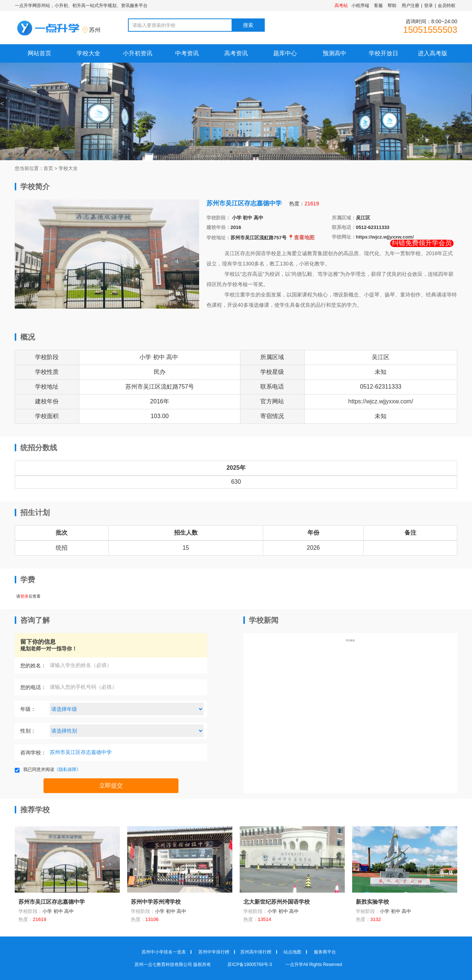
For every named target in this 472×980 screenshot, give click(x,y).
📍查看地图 (301, 237)
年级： (28, 709)
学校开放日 (383, 53)
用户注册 (410, 6)
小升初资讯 (138, 53)
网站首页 (39, 53)
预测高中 (334, 53)
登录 (428, 6)
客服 (378, 6)
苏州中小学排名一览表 (164, 952)
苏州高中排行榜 (256, 952)
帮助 (392, 6)
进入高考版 (433, 53)
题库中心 (285, 53)
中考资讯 (187, 53)
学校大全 (88, 53)
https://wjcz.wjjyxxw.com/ (385, 237)
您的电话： (33, 687)
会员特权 (447, 6)
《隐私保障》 (67, 769)
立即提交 (111, 786)
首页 (48, 168)
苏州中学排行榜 (214, 952)
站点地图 (292, 952)
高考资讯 (236, 53)
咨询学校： (33, 753)
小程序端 (360, 6)
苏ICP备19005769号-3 (250, 965)
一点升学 (294, 965)
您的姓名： (33, 666)
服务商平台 (325, 952)
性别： (28, 731)
